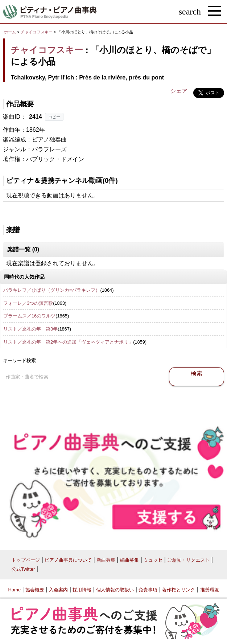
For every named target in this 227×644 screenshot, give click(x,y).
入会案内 (58, 590)
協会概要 (35, 590)
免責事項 (148, 590)
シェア (179, 91)
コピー (54, 117)
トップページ (26, 560)
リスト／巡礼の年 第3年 (30, 329)
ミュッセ (153, 560)
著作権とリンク (179, 590)
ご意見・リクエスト (188, 560)
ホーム (10, 32)
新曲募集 (106, 560)
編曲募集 (129, 560)
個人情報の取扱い (115, 590)
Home (14, 590)
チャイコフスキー (37, 32)
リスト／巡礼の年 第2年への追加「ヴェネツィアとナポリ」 (68, 342)
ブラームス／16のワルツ (29, 316)
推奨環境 (210, 590)
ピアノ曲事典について (68, 560)
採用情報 (82, 590)
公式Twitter (23, 569)
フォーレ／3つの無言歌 (28, 303)
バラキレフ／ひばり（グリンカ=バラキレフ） (52, 290)
